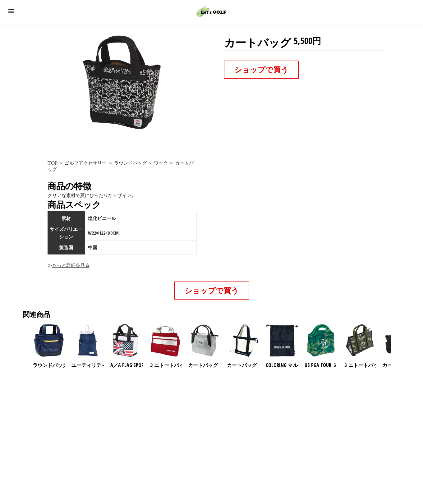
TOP (53, 163)
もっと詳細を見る (71, 265)
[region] (212, 422)
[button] (11, 11)
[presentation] (396, 341)
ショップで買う (261, 69)
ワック (161, 163)
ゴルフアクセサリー (86, 163)
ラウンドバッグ (130, 163)
